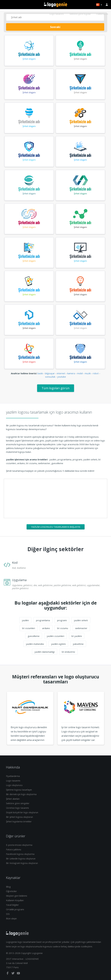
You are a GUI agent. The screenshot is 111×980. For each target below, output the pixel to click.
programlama (43, 620)
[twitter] (13, 974)
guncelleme (34, 636)
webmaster (81, 628)
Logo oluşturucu (14, 785)
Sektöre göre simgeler (18, 803)
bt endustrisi (68, 652)
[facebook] (8, 974)
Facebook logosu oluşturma (20, 854)
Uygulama (19, 580)
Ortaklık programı (15, 909)
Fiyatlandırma (13, 776)
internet (61, 373)
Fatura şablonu (14, 849)
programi (62, 620)
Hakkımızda (102, 14)
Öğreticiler (11, 891)
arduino (46, 628)
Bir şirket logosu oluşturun (19, 817)
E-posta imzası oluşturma (19, 845)
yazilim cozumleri (55, 636)
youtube (62, 377)
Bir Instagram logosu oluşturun (22, 863)
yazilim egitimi (58, 644)
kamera (71, 373)
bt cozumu (63, 628)
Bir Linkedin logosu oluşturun (21, 858)
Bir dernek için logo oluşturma (21, 794)
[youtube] (18, 974)
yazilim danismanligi (45, 652)
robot (96, 373)
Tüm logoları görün (56, 388)
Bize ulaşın (11, 918)
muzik (88, 373)
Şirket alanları (13, 799)
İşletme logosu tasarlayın (19, 790)
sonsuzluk (50, 377)
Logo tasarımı (57, 14)
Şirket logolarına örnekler (19, 821)
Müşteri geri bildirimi (17, 896)
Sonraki (55, 27)
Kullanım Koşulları (15, 900)
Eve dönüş (56, 5)
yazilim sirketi (81, 620)
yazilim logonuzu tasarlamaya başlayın (56, 527)
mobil (80, 373)
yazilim (25, 620)
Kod (15, 563)
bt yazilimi (77, 636)
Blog (8, 887)
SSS (8, 914)
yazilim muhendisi (35, 644)
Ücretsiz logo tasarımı (17, 808)
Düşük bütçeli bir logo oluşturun (22, 812)
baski (40, 373)
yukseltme (78, 644)
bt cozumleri (29, 628)
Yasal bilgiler (12, 905)
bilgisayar (50, 373)
